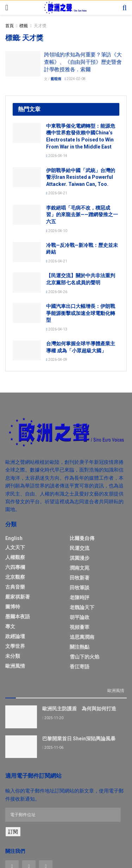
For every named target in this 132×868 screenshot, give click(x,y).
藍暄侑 (56, 79)
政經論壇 (15, 636)
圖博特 (13, 607)
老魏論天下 (82, 607)
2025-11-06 (53, 748)
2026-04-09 (57, 360)
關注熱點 (80, 647)
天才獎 (40, 26)
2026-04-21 (57, 193)
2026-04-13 (57, 329)
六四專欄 (15, 567)
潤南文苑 (80, 568)
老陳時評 (80, 597)
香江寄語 (80, 667)
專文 (10, 626)
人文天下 (15, 547)
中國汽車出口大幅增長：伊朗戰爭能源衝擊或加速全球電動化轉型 (81, 313)
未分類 (13, 656)
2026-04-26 (57, 292)
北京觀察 (15, 577)
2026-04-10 (57, 231)
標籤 (24, 26)
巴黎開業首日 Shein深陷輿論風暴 (79, 739)
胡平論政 (80, 617)
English (14, 538)
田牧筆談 (80, 588)
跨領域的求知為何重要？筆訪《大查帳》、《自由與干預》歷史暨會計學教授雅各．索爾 (83, 62)
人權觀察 (15, 557)
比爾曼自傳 (82, 538)
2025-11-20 (53, 718)
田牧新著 (80, 578)
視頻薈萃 (80, 627)
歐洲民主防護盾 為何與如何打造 (79, 709)
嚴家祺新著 (18, 597)
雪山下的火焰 (84, 657)
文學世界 (15, 646)
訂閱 (13, 832)
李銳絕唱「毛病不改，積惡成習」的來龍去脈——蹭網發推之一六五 (82, 215)
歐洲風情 (15, 666)
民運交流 (80, 548)
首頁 (10, 26)
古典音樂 (15, 587)
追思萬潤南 (82, 637)
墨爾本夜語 (18, 617)
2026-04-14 (57, 156)
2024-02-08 (75, 79)
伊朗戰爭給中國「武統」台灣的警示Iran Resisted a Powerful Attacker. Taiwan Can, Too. (81, 177)
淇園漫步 (80, 558)
